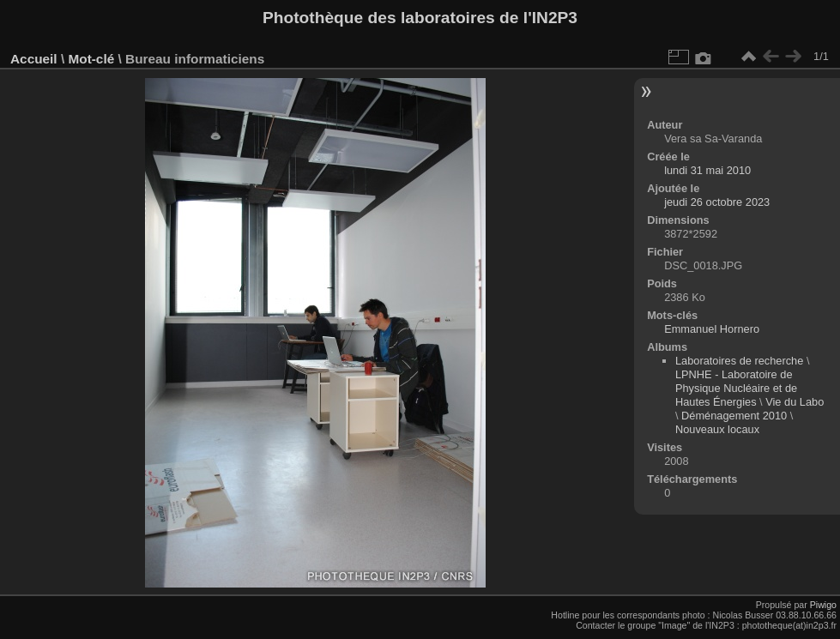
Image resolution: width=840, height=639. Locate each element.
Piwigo (823, 605)
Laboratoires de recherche (739, 361)
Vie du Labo (795, 402)
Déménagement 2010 (734, 416)
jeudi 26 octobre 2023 (717, 202)
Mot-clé (91, 59)
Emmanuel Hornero (712, 329)
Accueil (34, 59)
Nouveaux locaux (717, 429)
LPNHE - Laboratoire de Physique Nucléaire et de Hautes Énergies (736, 388)
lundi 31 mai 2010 (707, 170)
